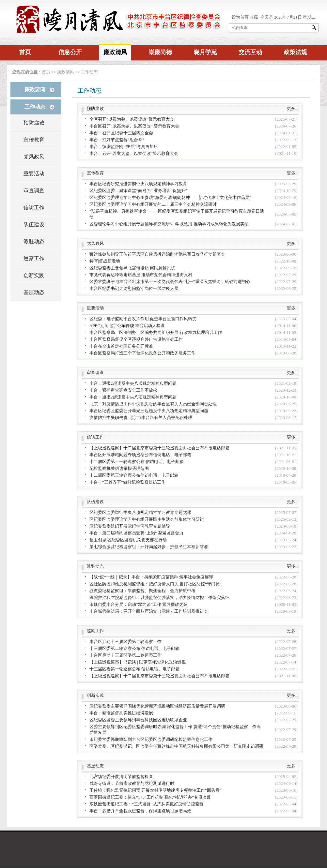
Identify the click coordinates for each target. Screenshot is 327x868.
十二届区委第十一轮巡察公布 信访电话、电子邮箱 (137, 462)
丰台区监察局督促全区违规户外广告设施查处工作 (136, 339)
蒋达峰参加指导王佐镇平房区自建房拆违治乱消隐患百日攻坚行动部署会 (157, 254)
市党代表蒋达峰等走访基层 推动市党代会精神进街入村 (141, 275)
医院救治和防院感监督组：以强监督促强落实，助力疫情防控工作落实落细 (159, 598)
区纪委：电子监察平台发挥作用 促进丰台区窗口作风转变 (143, 319)
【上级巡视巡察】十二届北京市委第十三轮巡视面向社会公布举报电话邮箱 (159, 448)
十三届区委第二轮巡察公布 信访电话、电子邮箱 (134, 648)
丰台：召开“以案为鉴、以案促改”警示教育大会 (134, 153)
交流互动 (250, 52)
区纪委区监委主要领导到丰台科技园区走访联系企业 (138, 720)
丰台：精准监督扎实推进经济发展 (121, 713)
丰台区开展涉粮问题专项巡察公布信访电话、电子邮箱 (140, 455)
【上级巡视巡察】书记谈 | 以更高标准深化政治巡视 (138, 662)
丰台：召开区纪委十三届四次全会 (121, 133)
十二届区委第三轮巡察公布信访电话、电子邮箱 (134, 475)
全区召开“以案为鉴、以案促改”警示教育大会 (132, 119)
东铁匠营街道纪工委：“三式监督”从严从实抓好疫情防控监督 (147, 804)
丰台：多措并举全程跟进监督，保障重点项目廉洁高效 (140, 811)
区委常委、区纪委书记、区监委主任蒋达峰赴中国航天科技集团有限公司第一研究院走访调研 (176, 746)
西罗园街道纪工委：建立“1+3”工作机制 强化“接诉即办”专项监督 (150, 797)
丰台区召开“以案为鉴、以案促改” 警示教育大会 (134, 126)
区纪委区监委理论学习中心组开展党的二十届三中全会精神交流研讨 (153, 204)
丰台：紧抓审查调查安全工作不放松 (123, 390)
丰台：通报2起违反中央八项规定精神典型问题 (133, 383)
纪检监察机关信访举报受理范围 (119, 468)
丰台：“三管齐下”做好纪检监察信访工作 (127, 482)
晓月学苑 (205, 52)
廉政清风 (115, 52)
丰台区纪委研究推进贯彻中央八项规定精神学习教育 (138, 184)
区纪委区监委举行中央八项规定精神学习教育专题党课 (140, 512)
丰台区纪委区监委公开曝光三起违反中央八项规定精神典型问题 (149, 411)
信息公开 (70, 52)
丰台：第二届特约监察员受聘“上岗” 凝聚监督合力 (136, 533)
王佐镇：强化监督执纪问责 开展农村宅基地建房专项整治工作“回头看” (156, 790)
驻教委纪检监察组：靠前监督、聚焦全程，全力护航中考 (142, 591)
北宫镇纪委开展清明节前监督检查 (121, 777)
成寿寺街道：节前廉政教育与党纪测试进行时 (132, 783)
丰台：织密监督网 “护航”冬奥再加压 (124, 147)
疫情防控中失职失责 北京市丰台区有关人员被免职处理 (141, 418)
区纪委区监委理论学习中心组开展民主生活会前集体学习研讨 (147, 519)
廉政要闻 (35, 90)
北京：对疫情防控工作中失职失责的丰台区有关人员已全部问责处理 (153, 404)
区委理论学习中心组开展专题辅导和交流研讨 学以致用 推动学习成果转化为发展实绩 (169, 224)
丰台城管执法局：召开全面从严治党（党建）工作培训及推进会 (149, 611)
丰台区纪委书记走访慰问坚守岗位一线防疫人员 (134, 288)
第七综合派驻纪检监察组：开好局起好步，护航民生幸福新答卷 (149, 547)
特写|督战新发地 (105, 261)
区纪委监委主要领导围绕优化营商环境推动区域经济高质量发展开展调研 (157, 706)
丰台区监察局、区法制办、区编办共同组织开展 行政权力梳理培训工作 (156, 332)
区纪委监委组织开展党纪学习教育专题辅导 (130, 526)
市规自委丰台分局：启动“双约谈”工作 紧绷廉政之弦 (139, 604)
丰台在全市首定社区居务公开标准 (121, 346)
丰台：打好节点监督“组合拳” (117, 140)
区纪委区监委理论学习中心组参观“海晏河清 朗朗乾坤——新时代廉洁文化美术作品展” (170, 197)
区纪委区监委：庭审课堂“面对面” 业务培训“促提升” (138, 191)
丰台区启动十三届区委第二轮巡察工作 (125, 642)
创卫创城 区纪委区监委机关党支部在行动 (128, 540)
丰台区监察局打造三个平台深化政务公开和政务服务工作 (142, 353)
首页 (25, 52)
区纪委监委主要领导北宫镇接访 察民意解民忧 (132, 268)
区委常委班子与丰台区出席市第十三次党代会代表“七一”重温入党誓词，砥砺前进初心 (170, 282)
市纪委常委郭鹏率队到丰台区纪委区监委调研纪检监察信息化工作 (151, 739)
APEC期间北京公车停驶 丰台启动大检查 (127, 326)
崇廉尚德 (160, 52)
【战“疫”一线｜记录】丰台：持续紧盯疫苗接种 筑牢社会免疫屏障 (151, 577)
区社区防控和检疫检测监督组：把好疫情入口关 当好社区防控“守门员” (156, 584)
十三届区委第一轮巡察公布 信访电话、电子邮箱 (134, 669)
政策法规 (295, 52)
